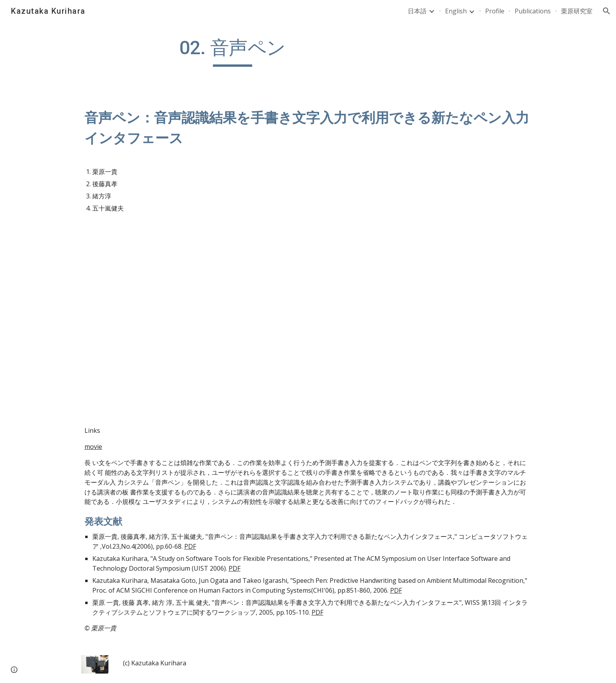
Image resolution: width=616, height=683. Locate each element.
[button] (607, 11)
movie (93, 447)
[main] (233, 51)
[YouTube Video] (192, 338)
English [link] (456, 11)
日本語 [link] (417, 11)
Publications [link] (533, 11)
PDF (190, 546)
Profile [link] (495, 11)
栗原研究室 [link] (577, 11)
